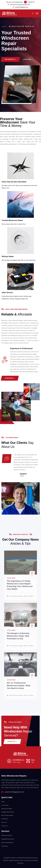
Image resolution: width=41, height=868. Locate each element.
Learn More (10, 378)
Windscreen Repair (7, 809)
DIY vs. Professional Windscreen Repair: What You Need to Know (19, 687)
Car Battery (5, 819)
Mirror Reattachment (7, 815)
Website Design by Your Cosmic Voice (20, 860)
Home (3, 802)
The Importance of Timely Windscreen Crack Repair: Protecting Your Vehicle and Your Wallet (20, 586)
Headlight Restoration (8, 812)
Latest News (11, 579)
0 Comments (30, 597)
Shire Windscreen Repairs (16, 597)
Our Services (5, 805)
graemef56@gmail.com (22, 7)
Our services (10, 59)
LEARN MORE (28, 59)
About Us (4, 822)
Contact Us (12, 742)
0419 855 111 (31, 2)
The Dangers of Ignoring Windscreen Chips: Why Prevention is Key (18, 637)
